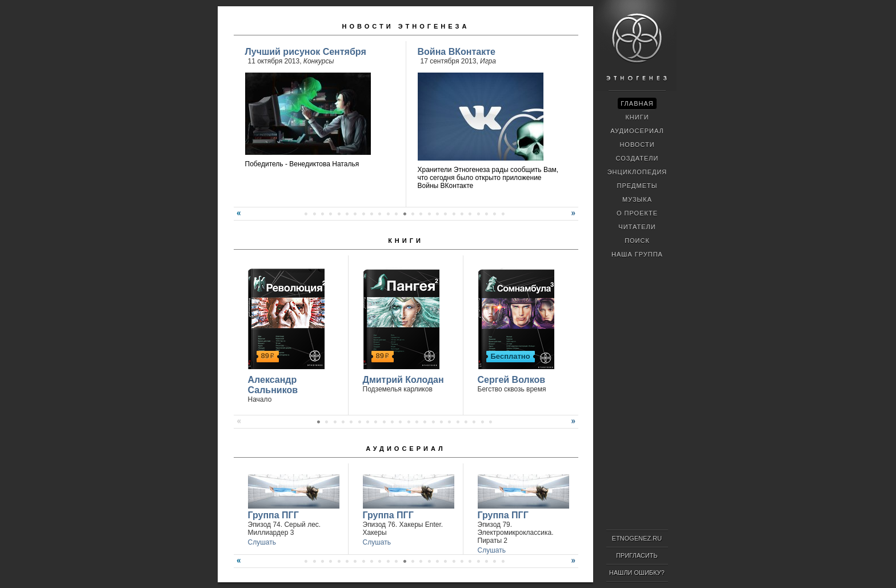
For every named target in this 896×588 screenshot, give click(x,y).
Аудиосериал (405, 449)
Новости (637, 145)
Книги (406, 241)
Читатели (637, 227)
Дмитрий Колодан (403, 380)
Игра (488, 61)
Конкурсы (319, 61)
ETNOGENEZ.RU (637, 538)
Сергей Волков (512, 380)
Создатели (637, 158)
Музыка (637, 199)
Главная (637, 103)
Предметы (637, 186)
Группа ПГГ (273, 515)
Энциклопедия (637, 172)
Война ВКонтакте (457, 52)
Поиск (637, 241)
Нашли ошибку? (637, 573)
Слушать (262, 542)
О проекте (637, 213)
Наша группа (637, 254)
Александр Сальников (273, 385)
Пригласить (637, 555)
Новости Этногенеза (406, 26)
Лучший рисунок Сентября (306, 52)
